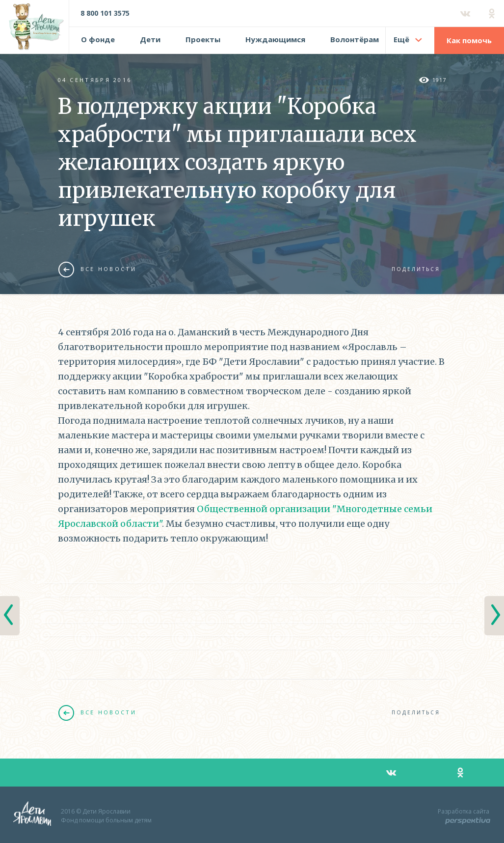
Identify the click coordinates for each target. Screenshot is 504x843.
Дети (150, 39)
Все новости (97, 269)
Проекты (203, 39)
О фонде (98, 39)
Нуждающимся (275, 39)
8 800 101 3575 (105, 13)
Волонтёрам (355, 39)
